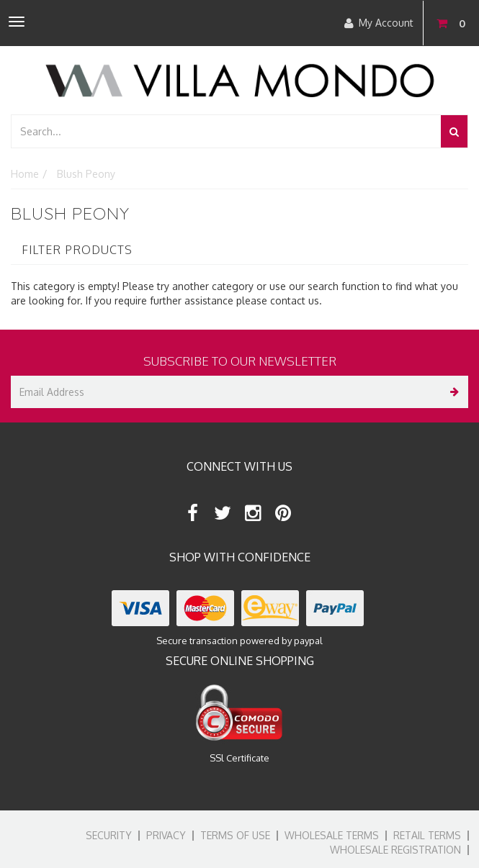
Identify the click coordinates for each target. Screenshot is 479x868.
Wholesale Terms (332, 835)
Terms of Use (235, 835)
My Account (379, 23)
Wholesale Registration (395, 850)
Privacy (166, 835)
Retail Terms (427, 835)
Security (109, 835)
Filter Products (77, 250)
